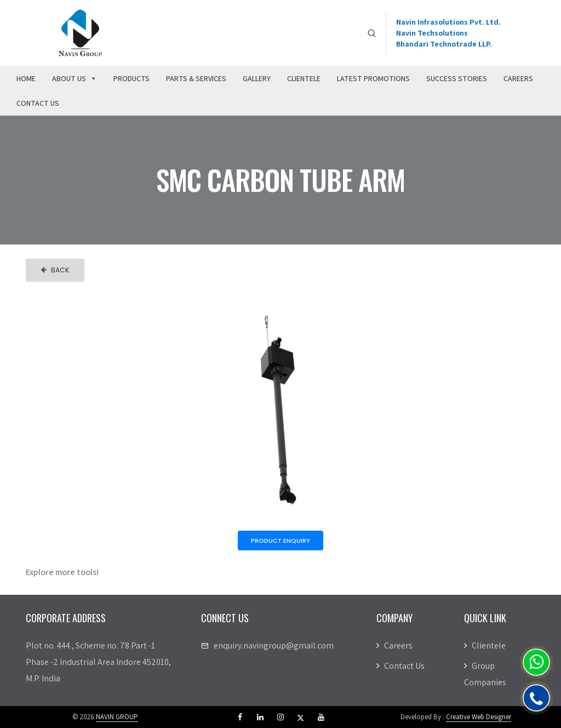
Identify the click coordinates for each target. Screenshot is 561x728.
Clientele (304, 78)
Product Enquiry (280, 541)
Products (131, 78)
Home (26, 78)
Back (55, 270)
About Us (75, 78)
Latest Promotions (373, 78)
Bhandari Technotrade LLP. (444, 44)
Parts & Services (196, 78)
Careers (518, 78)
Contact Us (38, 103)
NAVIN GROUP (117, 717)
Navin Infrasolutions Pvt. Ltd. (448, 22)
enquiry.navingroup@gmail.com (274, 645)
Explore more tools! (62, 572)
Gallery (257, 78)
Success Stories (457, 78)
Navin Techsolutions (432, 33)
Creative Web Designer (479, 717)
